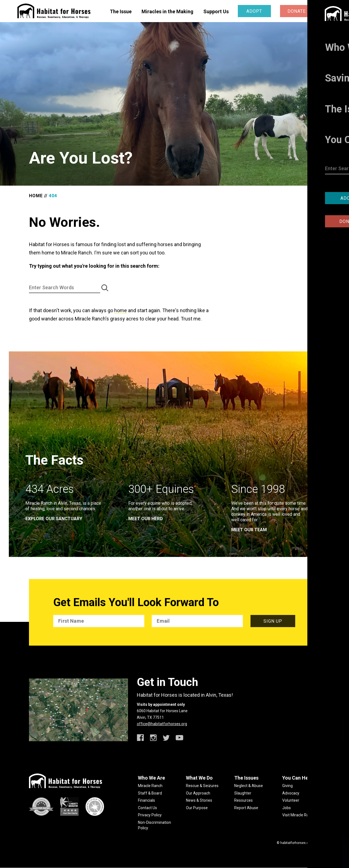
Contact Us (147, 808)
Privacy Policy (150, 815)
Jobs (287, 808)
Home (36, 196)
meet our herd (146, 519)
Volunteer (291, 800)
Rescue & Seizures (202, 786)
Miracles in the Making (167, 11)
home (121, 310)
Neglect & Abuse (249, 786)
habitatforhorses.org (296, 843)
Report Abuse (246, 808)
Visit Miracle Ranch (299, 815)
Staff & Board (150, 793)
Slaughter (243, 793)
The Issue (121, 11)
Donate (297, 11)
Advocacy (291, 793)
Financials (146, 800)
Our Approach (198, 793)
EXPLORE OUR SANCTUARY (54, 519)
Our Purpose (197, 808)
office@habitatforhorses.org (162, 724)
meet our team (249, 530)
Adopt (254, 11)
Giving (287, 786)
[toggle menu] (328, 11)
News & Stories (199, 800)
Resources (243, 800)
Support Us (216, 11)
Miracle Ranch (150, 786)
